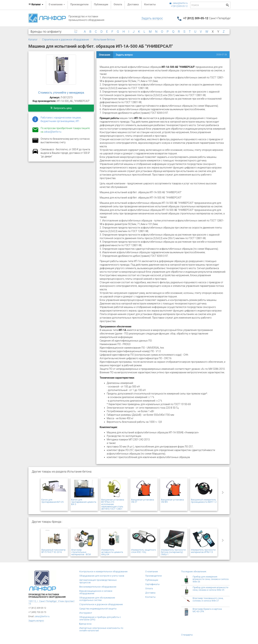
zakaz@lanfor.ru (178, 3)
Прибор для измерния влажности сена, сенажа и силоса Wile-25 (211, 589)
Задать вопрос (152, 18)
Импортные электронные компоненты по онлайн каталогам (101, 629)
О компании (152, 572)
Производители (79, 4)
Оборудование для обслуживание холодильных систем (97, 599)
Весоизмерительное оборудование (98, 587)
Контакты (150, 4)
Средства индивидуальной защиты (98, 609)
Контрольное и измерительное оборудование (103, 572)
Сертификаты (152, 584)
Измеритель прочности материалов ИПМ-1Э (203, 551)
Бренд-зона (85, 624)
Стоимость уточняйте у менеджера (61, 93)
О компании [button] (57, 4)
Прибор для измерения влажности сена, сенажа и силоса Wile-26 (211, 579)
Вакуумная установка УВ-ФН (172, 501)
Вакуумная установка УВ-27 (142, 501)
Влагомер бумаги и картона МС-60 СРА (207, 610)
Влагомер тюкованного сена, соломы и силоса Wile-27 (208, 599)
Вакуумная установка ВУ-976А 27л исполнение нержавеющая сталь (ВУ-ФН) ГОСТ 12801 (113, 504)
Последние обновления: (194, 572)
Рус (76, 32)
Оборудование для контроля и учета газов (102, 576)
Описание (105, 55)
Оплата (118, 4)
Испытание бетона (104, 40)
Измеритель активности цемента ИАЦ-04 (112, 552)
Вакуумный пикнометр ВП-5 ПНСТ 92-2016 (54, 551)
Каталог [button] (36, 4)
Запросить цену (61, 108)
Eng (76, 31)
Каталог (33, 40)
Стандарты (187, 635)
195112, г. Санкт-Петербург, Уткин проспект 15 (51, 602)
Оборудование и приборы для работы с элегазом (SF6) (100, 618)
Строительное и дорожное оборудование (66, 40)
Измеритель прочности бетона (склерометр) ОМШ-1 (173, 552)
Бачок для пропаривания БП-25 (52, 501)
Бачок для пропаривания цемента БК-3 (84, 502)
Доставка (133, 4)
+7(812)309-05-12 (179, 6)
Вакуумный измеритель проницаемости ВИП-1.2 (204, 501)
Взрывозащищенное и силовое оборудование (96, 592)
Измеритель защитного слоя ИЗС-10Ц (144, 551)
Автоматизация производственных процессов (98, 581)
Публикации (101, 4)
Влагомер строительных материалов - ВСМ (81, 552)
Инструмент (86, 613)
